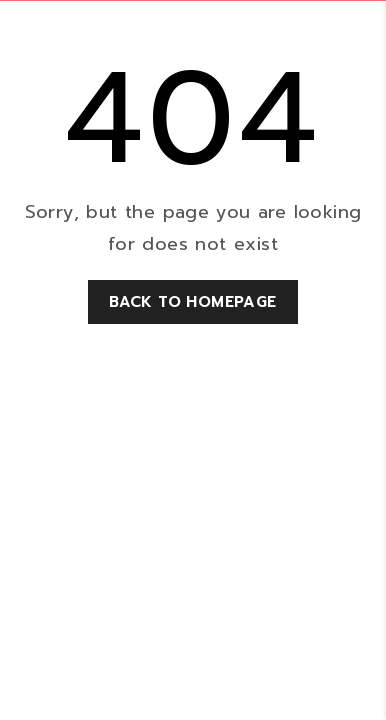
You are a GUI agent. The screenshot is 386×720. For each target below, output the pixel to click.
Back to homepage (192, 302)
